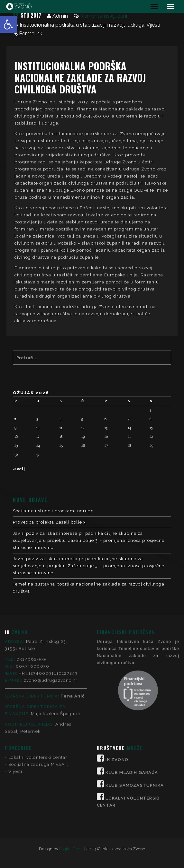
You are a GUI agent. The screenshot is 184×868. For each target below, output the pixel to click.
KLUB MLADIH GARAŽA (132, 671)
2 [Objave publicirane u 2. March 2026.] (15, 419)
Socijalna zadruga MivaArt (38, 663)
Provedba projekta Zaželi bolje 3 (49, 522)
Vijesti (153, 25)
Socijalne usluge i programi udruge (53, 511)
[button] (8, 24)
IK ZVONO (117, 658)
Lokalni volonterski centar (38, 656)
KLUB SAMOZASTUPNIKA (135, 684)
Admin (60, 16)
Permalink (31, 34)
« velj (19, 469)
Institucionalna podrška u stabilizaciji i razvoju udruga (82, 25)
